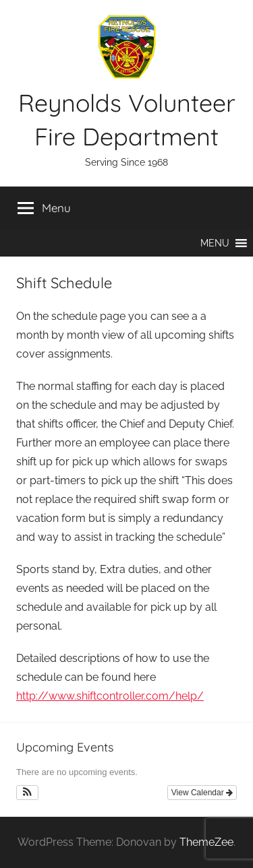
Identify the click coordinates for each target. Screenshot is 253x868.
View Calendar (202, 793)
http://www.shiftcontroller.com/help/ (110, 696)
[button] (215, 243)
